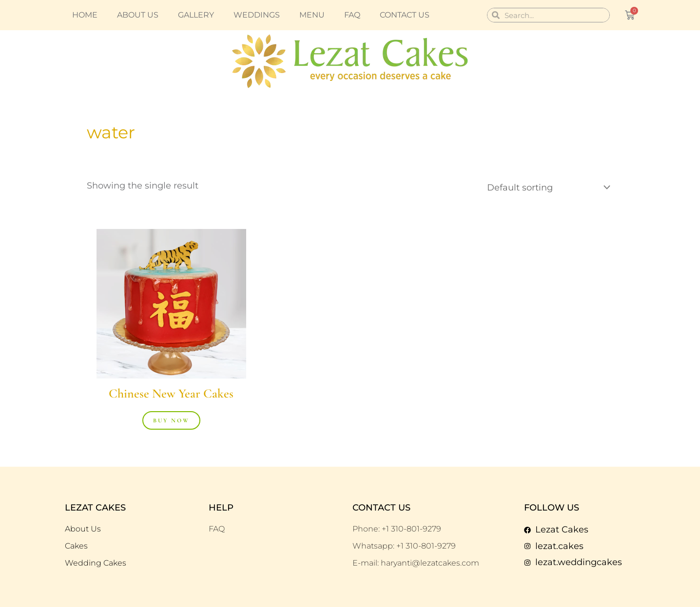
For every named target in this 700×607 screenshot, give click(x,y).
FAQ (352, 15)
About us (138, 15)
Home (85, 15)
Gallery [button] (196, 15)
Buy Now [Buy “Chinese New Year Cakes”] (171, 420)
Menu (312, 15)
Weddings (257, 15)
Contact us (405, 15)
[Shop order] (547, 188)
